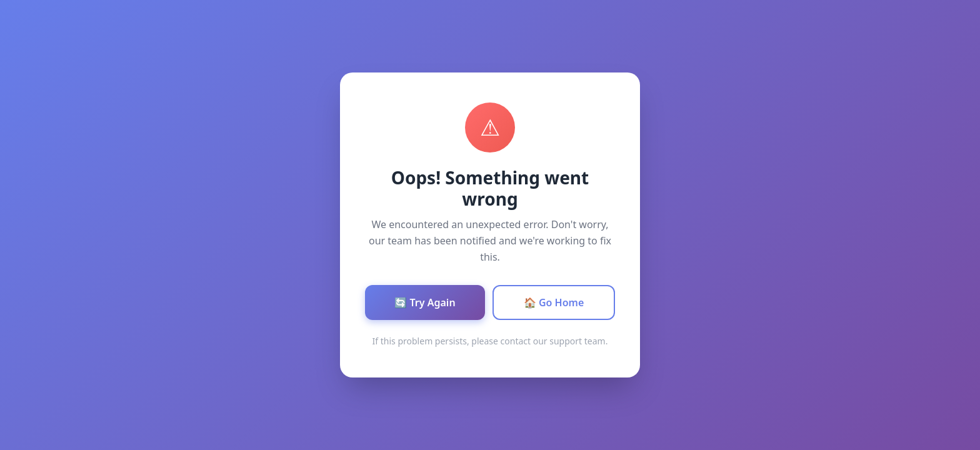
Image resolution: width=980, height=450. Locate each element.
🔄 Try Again (425, 302)
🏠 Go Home (554, 302)
